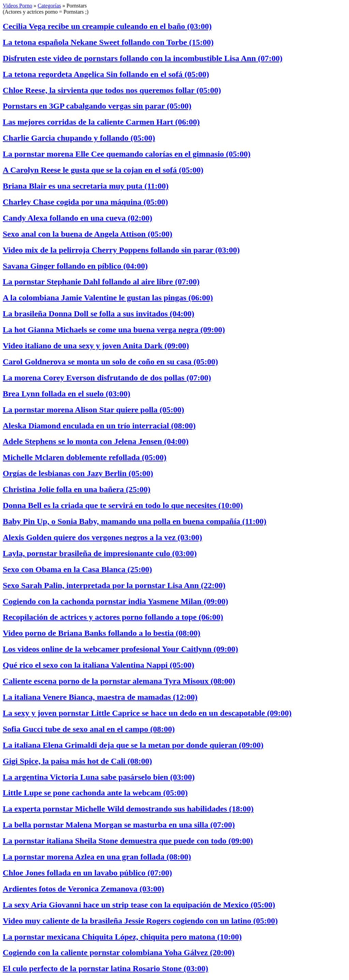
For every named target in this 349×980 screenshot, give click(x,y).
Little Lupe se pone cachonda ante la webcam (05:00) (95, 793)
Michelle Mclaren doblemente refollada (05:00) (85, 457)
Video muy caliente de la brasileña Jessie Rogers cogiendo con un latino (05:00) (140, 921)
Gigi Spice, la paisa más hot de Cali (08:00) (77, 761)
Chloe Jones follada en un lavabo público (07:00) (87, 873)
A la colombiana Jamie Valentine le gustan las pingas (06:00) (108, 298)
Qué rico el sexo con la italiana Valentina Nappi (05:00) (98, 665)
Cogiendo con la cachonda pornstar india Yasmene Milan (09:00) (115, 601)
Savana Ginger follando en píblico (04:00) (75, 266)
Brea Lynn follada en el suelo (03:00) (66, 394)
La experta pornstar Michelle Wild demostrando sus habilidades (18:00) (128, 809)
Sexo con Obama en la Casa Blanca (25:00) (77, 569)
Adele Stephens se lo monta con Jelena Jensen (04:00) (96, 441)
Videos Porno (18, 6)
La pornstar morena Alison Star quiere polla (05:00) (93, 410)
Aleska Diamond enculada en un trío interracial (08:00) (99, 426)
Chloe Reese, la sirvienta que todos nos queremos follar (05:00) (112, 90)
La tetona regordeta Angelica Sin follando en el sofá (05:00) (106, 74)
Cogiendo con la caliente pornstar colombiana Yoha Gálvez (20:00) (119, 952)
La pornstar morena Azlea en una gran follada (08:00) (97, 857)
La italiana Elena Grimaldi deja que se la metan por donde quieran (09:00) (133, 745)
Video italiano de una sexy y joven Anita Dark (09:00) (96, 346)
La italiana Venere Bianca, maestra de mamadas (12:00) (100, 697)
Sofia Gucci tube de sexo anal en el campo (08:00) (89, 729)
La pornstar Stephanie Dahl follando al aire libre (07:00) (101, 282)
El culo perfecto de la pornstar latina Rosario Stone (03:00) (105, 968)
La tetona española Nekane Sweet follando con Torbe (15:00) (108, 42)
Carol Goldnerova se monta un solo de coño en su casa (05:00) (110, 362)
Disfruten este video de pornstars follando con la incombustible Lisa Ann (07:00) (143, 58)
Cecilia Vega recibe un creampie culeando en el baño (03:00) (107, 26)
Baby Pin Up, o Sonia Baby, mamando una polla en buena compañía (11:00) (135, 521)
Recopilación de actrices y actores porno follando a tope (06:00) (113, 617)
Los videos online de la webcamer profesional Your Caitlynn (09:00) (120, 649)
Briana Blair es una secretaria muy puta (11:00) (86, 186)
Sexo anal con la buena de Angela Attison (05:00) (87, 234)
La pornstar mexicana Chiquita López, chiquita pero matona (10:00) (122, 937)
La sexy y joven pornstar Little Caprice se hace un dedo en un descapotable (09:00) (147, 713)
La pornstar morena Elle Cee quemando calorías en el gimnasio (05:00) (127, 154)
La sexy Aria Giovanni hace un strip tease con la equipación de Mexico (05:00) (139, 905)
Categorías (49, 6)
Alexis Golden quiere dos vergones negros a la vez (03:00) (102, 537)
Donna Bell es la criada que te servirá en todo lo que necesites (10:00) (123, 505)
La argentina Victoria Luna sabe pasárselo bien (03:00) (99, 777)
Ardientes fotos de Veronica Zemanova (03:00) (84, 889)
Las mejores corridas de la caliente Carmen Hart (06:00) (101, 122)
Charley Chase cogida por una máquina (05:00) (85, 202)
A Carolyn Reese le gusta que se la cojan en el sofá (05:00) (103, 170)
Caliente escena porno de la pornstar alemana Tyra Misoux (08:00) (119, 681)
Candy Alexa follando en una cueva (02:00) (78, 218)
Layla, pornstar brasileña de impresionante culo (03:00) (100, 553)
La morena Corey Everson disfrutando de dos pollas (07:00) (107, 378)
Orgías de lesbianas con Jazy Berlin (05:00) (78, 473)
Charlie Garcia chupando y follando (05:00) (79, 138)
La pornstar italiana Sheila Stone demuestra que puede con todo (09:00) (128, 841)
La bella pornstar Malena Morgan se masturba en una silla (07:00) (119, 825)
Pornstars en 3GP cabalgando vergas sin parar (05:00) (97, 106)
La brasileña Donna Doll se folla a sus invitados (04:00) (98, 314)
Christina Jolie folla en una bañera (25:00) (77, 489)
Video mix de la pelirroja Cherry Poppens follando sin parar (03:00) (121, 250)
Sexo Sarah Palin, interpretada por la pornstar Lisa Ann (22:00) (114, 585)
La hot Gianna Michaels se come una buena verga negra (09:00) (114, 330)
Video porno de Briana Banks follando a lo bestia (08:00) (102, 633)
